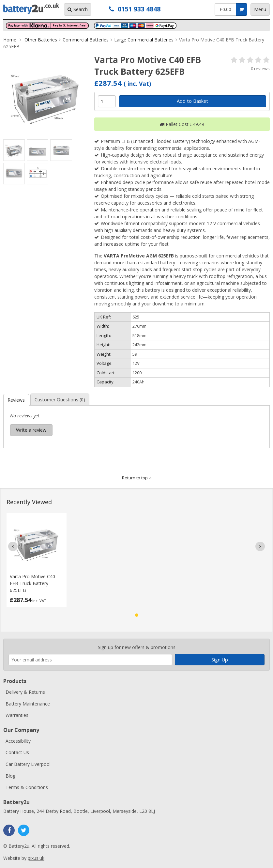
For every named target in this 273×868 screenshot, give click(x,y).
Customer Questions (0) (60, 400)
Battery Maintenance (28, 704)
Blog (10, 776)
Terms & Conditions (27, 787)
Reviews (16, 400)
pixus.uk (36, 858)
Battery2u (31, 9)
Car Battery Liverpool (28, 764)
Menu (260, 9)
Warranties (17, 715)
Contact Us (17, 752)
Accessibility (18, 741)
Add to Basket (192, 101)
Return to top (137, 478)
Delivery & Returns (25, 692)
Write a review (31, 430)
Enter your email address (9, 635)
